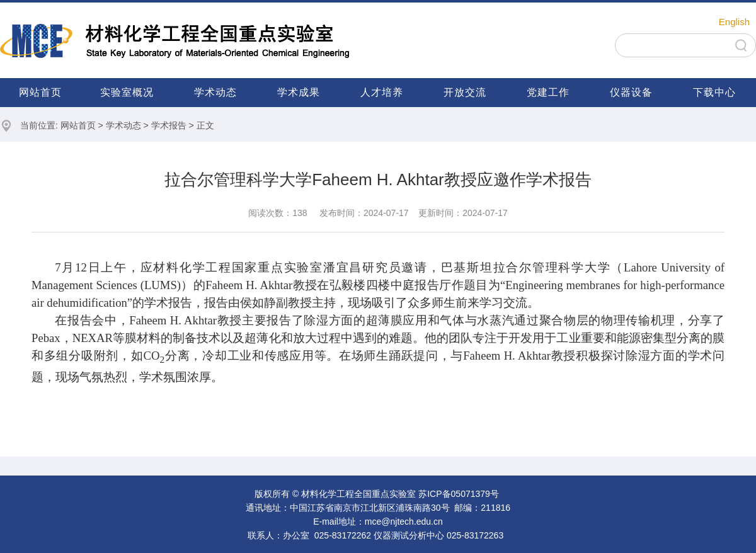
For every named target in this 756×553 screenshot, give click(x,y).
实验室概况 (127, 92)
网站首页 (40, 92)
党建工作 (548, 92)
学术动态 (215, 92)
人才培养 (382, 92)
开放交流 (465, 92)
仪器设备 (631, 92)
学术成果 (299, 92)
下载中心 (714, 92)
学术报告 (169, 125)
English (734, 22)
